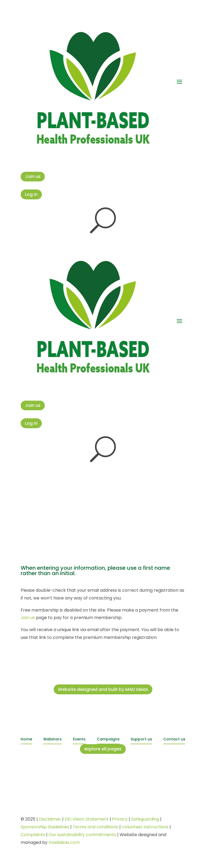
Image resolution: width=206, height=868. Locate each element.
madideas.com (64, 842)
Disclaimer (50, 819)
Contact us (174, 739)
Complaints (33, 835)
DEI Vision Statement (87, 819)
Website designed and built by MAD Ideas (103, 689)
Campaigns (108, 739)
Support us (141, 739)
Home (26, 739)
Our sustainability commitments (82, 835)
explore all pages (103, 749)
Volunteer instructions (145, 827)
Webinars (52, 739)
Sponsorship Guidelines (45, 827)
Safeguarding (145, 819)
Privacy (120, 819)
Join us (33, 176)
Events (79, 739)
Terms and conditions (95, 827)
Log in (31, 194)
